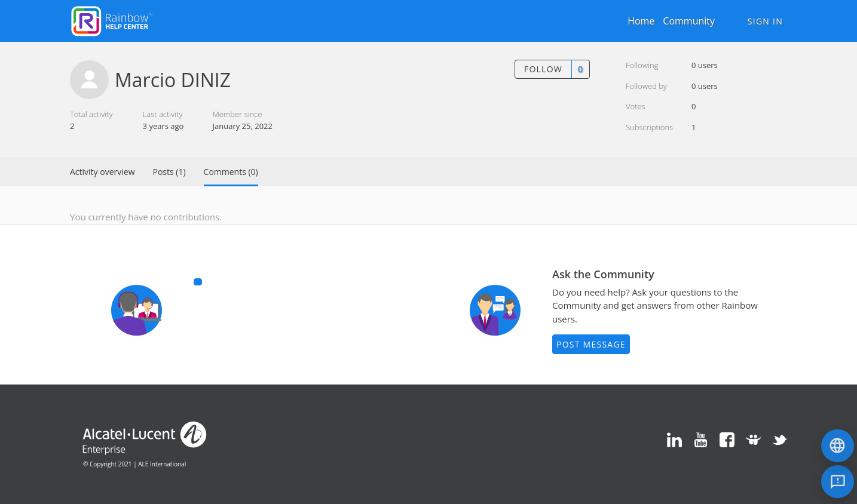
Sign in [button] (765, 21)
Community (689, 21)
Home (641, 21)
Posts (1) (169, 172)
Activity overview (102, 172)
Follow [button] (543, 69)
